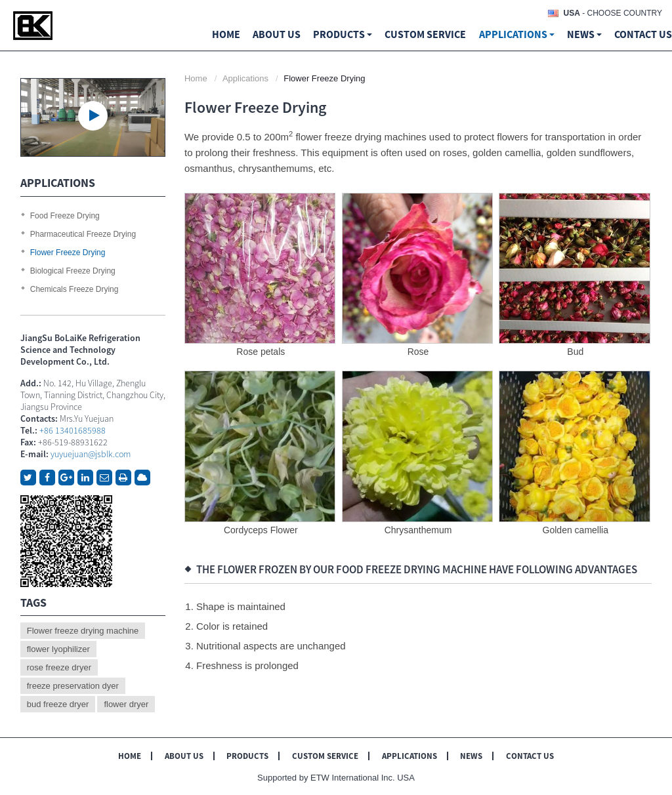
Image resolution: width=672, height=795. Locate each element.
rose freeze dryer (59, 667)
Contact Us (643, 34)
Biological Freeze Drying (73, 271)
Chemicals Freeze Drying (74, 289)
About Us (184, 756)
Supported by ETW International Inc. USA (336, 778)
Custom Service (425, 34)
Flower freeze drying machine (83, 631)
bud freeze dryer (58, 704)
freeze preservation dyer (73, 686)
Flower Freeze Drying (68, 253)
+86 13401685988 (73, 430)
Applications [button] (517, 34)
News (471, 756)
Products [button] (343, 34)
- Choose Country (613, 13)
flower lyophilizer (58, 649)
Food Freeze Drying (65, 216)
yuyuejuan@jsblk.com (91, 454)
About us (277, 34)
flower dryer (126, 704)
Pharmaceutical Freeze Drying (83, 234)
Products (247, 756)
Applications (245, 78)
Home (226, 34)
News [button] (584, 34)
